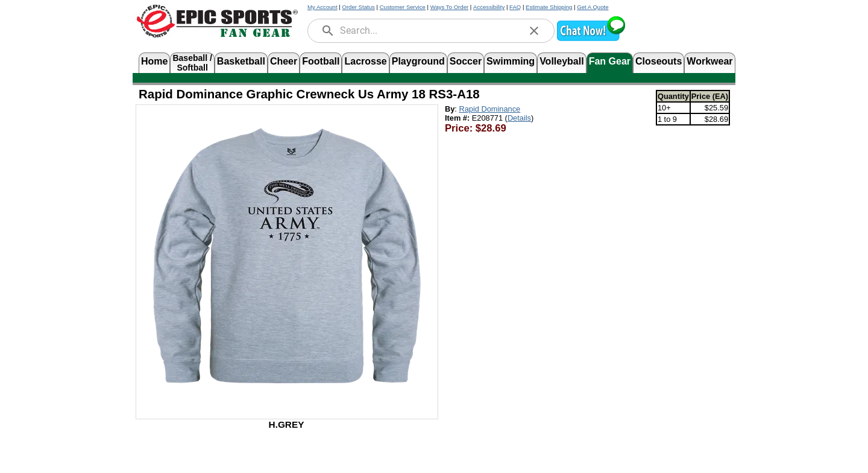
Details (519, 118)
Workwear (709, 61)
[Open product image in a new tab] (287, 256)
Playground (418, 61)
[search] (328, 31)
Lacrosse (365, 61)
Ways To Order (449, 7)
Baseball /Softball (192, 62)
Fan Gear (610, 61)
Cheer (284, 61)
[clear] (534, 31)
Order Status (358, 7)
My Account (322, 7)
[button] (591, 40)
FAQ (515, 7)
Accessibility (489, 7)
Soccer (466, 61)
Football (321, 61)
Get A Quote (593, 7)
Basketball (241, 61)
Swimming (511, 61)
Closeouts (659, 61)
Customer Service (403, 7)
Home (154, 61)
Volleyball (562, 61)
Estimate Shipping (549, 7)
